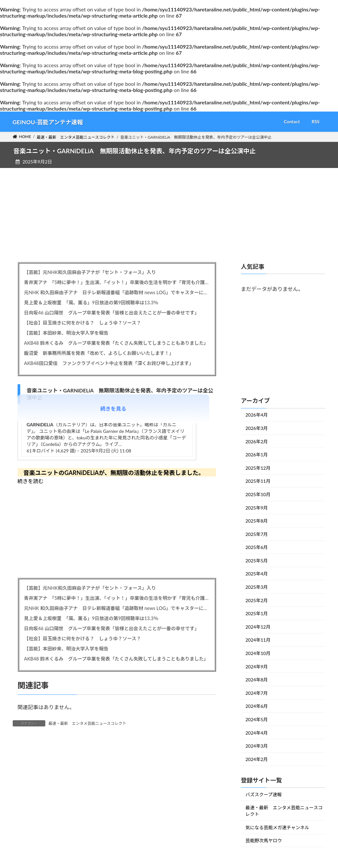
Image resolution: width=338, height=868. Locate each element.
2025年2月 (257, 600)
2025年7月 (257, 534)
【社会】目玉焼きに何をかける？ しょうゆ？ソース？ (83, 323)
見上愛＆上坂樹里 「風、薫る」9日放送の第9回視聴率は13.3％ (91, 303)
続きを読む (31, 481)
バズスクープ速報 (264, 794)
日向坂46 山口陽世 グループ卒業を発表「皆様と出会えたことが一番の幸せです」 (112, 313)
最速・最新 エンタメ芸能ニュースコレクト (88, 723)
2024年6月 (257, 706)
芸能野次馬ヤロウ (264, 840)
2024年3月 (257, 746)
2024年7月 (257, 693)
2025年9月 (257, 507)
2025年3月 (257, 587)
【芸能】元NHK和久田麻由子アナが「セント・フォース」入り (90, 272)
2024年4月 (257, 732)
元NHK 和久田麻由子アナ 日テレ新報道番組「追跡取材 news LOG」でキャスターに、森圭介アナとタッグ (117, 292)
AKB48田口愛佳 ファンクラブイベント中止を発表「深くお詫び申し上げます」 (109, 363)
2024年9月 (257, 666)
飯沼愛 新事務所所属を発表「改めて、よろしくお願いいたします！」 (99, 353)
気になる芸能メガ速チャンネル (277, 827)
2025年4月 (257, 574)
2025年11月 (258, 481)
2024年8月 (257, 680)
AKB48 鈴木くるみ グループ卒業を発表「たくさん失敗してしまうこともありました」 (116, 343)
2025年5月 (257, 561)
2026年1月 (257, 455)
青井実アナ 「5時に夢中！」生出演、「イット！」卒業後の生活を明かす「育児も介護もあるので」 (117, 282)
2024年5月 (257, 719)
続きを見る (113, 409)
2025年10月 (258, 494)
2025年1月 (257, 613)
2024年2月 (257, 759)
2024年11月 (258, 640)
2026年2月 (257, 441)
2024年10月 (258, 653)
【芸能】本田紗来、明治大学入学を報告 (66, 333)
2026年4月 (257, 415)
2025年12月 (258, 468)
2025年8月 (257, 521)
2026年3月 (257, 428)
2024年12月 (258, 627)
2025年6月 (257, 547)
